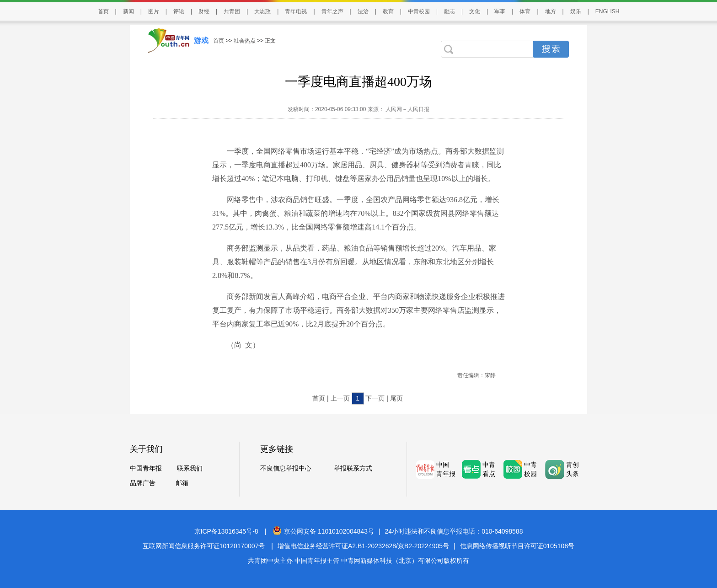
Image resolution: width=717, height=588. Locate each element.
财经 (204, 11)
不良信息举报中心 (286, 468)
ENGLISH (607, 11)
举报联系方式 (353, 468)
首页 (103, 11)
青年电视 (296, 11)
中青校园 (419, 11)
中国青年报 (146, 468)
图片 (154, 11)
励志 (449, 11)
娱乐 (576, 11)
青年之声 (332, 11)
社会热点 (245, 41)
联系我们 (190, 468)
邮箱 (182, 483)
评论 (179, 11)
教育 (388, 11)
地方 (551, 11)
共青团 (232, 11)
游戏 (201, 40)
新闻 (128, 11)
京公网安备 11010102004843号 (323, 531)
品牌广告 (143, 483)
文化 (475, 11)
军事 (500, 11)
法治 (363, 11)
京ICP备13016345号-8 (226, 531)
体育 (525, 11)
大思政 (262, 11)
